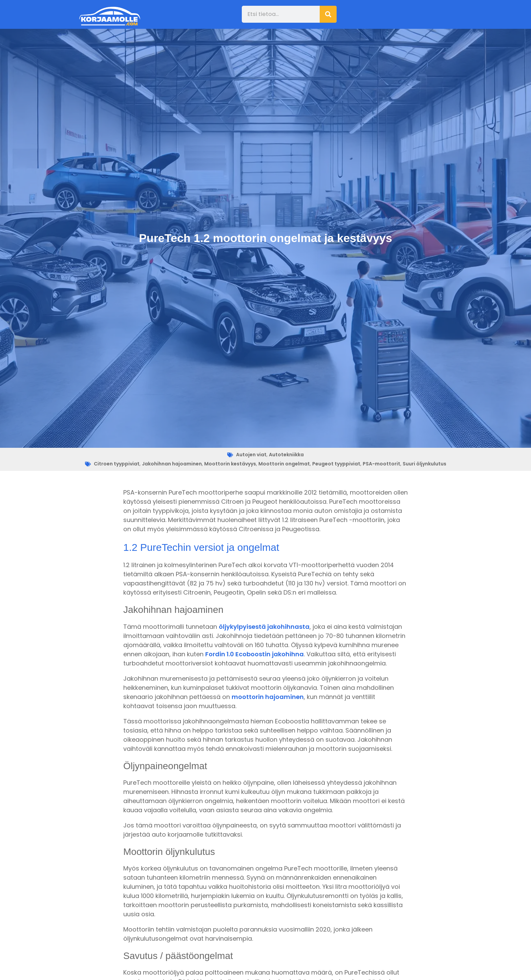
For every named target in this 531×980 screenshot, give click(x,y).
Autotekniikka (286, 455)
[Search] (328, 14)
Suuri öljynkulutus (424, 464)
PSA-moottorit (381, 464)
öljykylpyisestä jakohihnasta (264, 627)
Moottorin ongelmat (284, 464)
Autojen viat (251, 455)
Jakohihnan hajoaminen (172, 464)
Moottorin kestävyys (230, 464)
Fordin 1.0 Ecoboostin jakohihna (254, 654)
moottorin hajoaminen (268, 697)
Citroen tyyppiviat (117, 464)
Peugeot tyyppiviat (336, 464)
